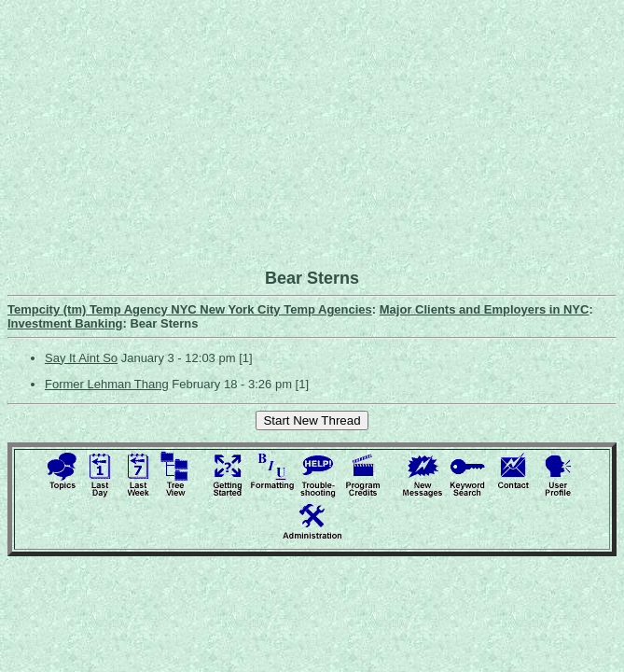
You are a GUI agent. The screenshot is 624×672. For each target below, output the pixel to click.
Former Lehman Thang (107, 384)
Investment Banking (65, 323)
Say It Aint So (81, 358)
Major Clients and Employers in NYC (485, 309)
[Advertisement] (316, 138)
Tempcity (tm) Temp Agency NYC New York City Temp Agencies (190, 309)
